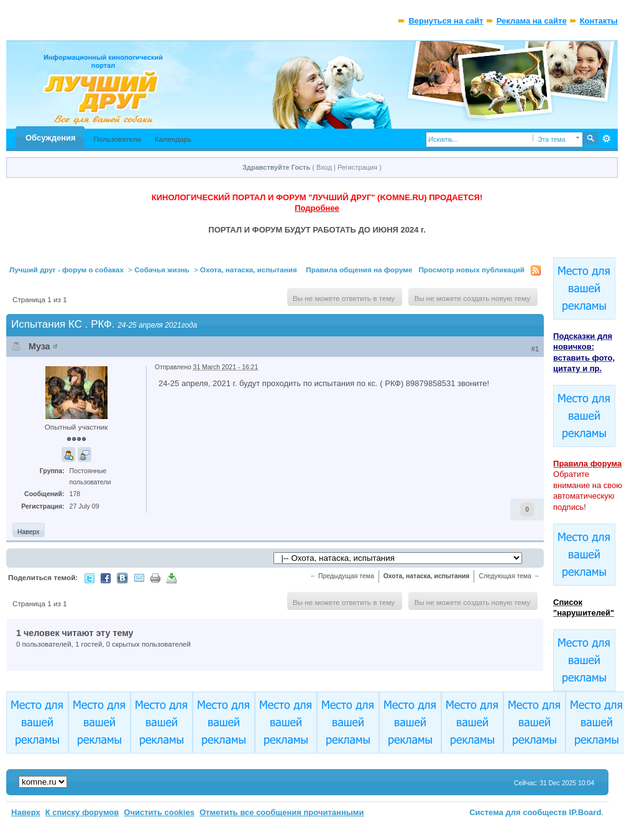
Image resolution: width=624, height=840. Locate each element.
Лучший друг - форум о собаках (67, 270)
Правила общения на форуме (359, 270)
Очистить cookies (159, 812)
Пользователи (117, 139)
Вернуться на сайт (446, 21)
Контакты (599, 21)
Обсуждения (50, 138)
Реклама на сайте (532, 21)
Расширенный (607, 139)
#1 (535, 349)
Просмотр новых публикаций (471, 270)
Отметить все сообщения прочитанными (282, 812)
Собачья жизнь (162, 270)
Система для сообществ (518, 812)
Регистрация (357, 167)
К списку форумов (82, 812)
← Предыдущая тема (342, 576)
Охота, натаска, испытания (249, 270)
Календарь (173, 139)
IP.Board (585, 812)
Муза (39, 346)
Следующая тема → (509, 576)
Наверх (28, 532)
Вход (324, 167)
